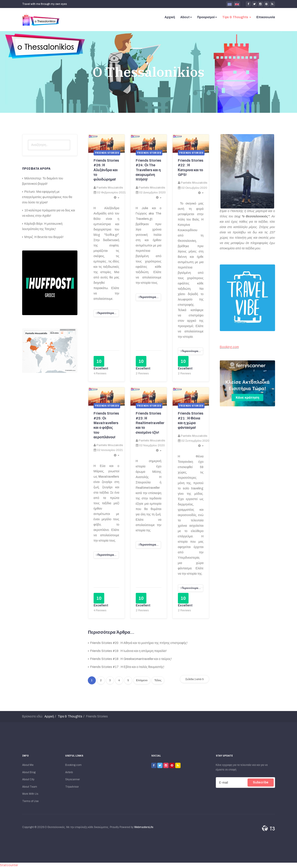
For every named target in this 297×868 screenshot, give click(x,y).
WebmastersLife (144, 827)
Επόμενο (142, 680)
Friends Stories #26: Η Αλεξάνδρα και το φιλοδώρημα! (106, 170)
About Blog (29, 772)
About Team (30, 787)
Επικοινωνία (266, 17)
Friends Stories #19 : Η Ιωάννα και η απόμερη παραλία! (128, 651)
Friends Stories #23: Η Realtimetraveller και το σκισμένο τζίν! (150, 423)
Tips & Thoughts (237, 17)
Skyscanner (73, 779)
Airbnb (69, 772)
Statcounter (9, 865)
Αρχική (170, 17)
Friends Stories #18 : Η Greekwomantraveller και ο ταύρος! (131, 659)
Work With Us (30, 794)
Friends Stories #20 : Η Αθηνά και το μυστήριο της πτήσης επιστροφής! (139, 643)
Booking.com (229, 347)
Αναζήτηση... (28, 140)
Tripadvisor (72, 787)
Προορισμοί (207, 17)
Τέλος (158, 680)
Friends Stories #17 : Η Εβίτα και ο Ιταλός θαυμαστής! (127, 667)
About (186, 17)
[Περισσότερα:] (106, 313)
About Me (28, 765)
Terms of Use (30, 801)
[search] (49, 145)
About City (28, 779)
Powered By (268, 828)
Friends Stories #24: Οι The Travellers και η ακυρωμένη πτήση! (148, 170)
